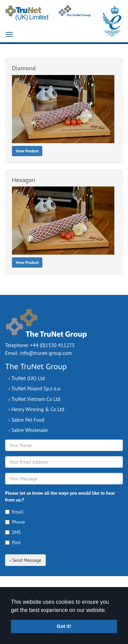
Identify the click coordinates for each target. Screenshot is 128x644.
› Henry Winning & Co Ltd (36, 409)
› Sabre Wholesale (28, 430)
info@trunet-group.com (46, 353)
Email (14, 512)
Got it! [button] (64, 626)
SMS (13, 532)
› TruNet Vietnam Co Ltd (34, 399)
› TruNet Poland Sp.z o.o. (35, 388)
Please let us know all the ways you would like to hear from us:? (60, 496)
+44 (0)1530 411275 (53, 345)
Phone (15, 522)
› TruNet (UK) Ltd (27, 378)
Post (13, 542)
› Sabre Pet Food (26, 420)
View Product (27, 151)
